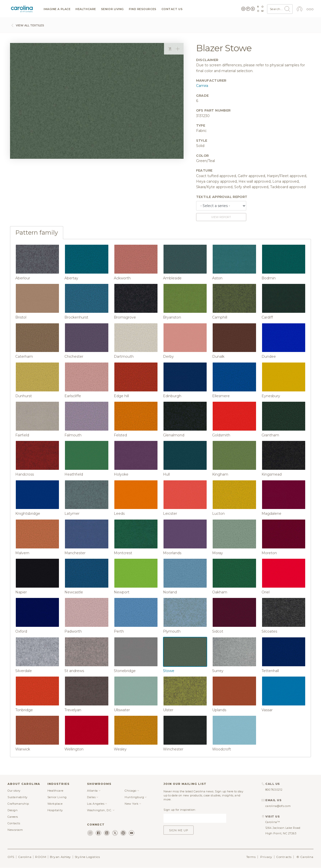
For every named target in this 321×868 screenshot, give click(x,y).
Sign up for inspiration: (180, 810)
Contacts (14, 823)
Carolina (25, 857)
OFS (11, 857)
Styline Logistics (87, 857)
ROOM (41, 857)
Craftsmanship (18, 804)
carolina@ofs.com (278, 806)
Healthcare (86, 9)
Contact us (172, 9)
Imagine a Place (57, 9)
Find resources (143, 9)
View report (221, 217)
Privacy (266, 857)
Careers (13, 817)
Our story (14, 791)
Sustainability (18, 797)
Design (13, 810)
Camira (202, 86)
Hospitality (55, 810)
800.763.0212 (274, 790)
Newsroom (15, 830)
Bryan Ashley (60, 857)
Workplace (55, 804)
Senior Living (112, 9)
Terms (251, 857)
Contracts (284, 857)
